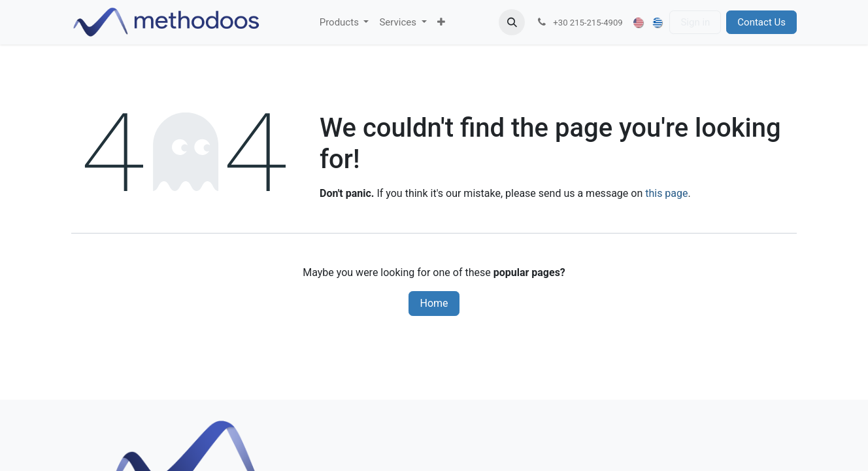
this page (666, 193)
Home (434, 303)
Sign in (695, 22)
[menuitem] (344, 23)
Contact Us (761, 22)
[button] (512, 22)
